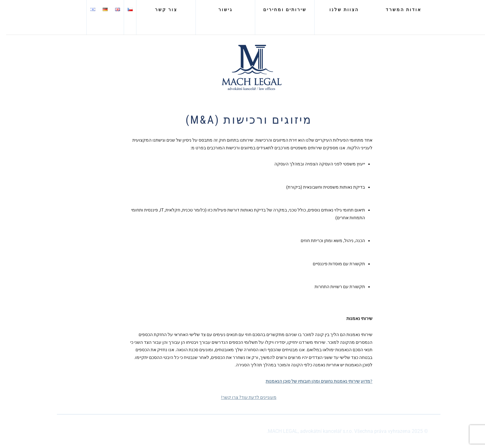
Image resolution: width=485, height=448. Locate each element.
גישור (219, 10)
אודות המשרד (397, 10)
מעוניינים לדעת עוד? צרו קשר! (243, 397)
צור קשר (160, 10)
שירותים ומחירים (279, 10)
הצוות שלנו (338, 10)
